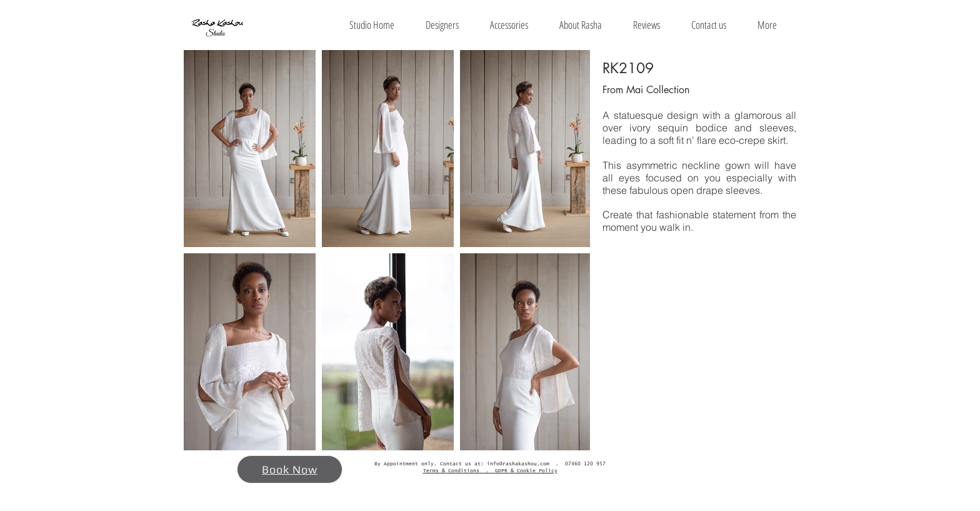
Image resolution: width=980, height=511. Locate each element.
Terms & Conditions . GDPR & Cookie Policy (490, 471)
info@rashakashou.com (518, 464)
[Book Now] (290, 469)
